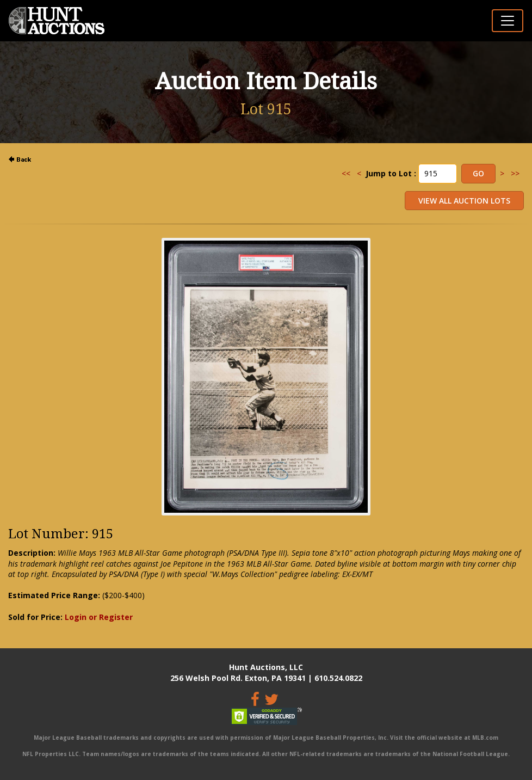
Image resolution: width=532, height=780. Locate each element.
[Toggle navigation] (508, 21)
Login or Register (99, 617)
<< (346, 173)
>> (515, 173)
